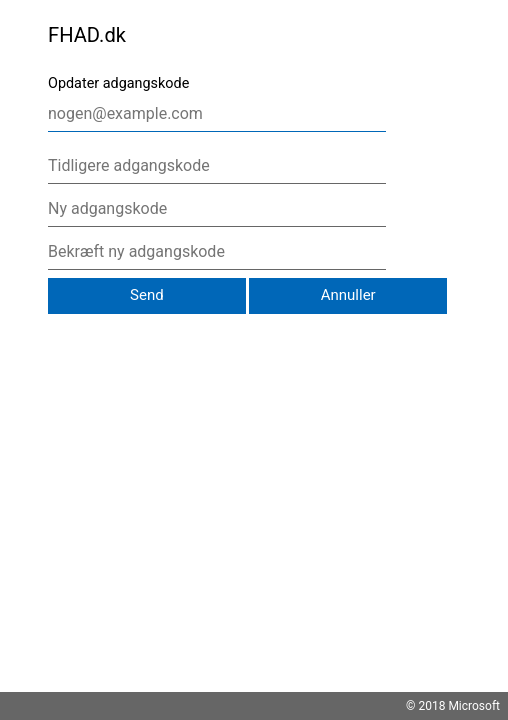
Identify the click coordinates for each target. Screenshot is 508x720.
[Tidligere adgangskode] (217, 166)
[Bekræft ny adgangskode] (217, 252)
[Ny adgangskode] (217, 209)
